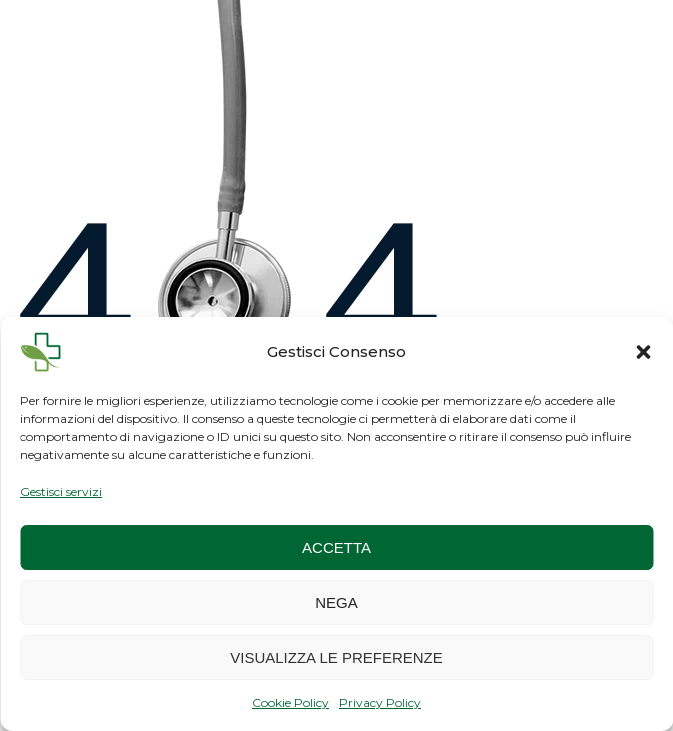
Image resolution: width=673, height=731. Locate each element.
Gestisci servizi (61, 491)
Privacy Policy (380, 702)
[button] (643, 352)
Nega (336, 602)
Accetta (336, 547)
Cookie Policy (290, 702)
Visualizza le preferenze (336, 657)
